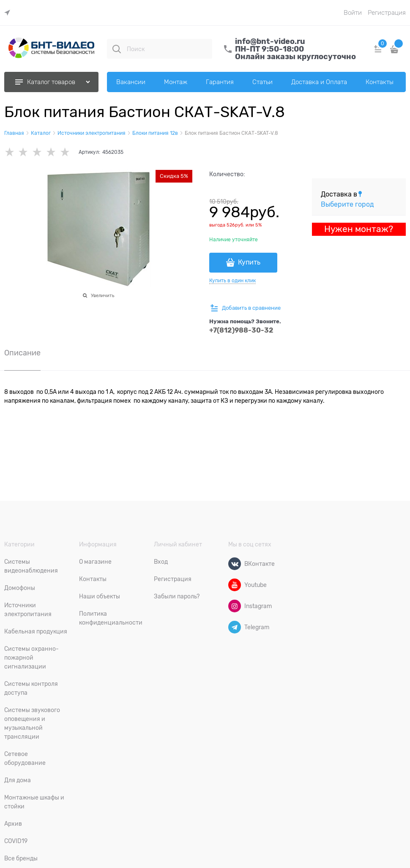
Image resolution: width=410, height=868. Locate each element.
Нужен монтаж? (359, 229)
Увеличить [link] (102, 295)
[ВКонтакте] (235, 564)
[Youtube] (235, 585)
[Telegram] (235, 627)
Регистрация (387, 13)
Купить (249, 262)
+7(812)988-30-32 (241, 330)
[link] (9, 13)
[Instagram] (235, 606)
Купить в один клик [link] (232, 281)
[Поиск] (117, 49)
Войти (353, 13)
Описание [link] (22, 353)
